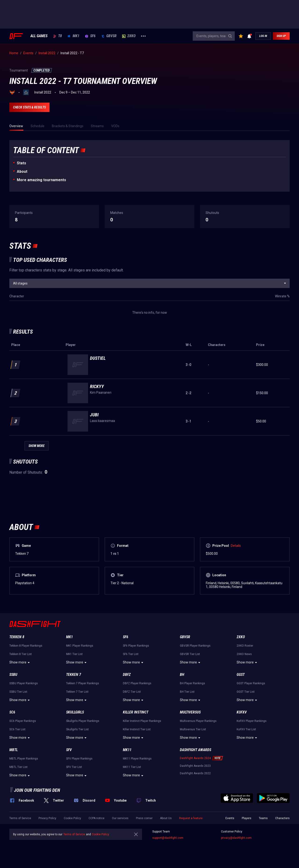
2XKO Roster (245, 646)
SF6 (90, 36)
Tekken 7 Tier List (77, 692)
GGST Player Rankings (251, 683)
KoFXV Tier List (246, 729)
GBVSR (109, 36)
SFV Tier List (74, 767)
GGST (241, 675)
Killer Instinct (136, 712)
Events (230, 818)
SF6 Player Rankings (136, 646)
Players (247, 818)
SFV (69, 750)
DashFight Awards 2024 (195, 758)
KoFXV (242, 712)
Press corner (144, 818)
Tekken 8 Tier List (21, 654)
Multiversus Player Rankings (198, 721)
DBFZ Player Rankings (137, 683)
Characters (282, 818)
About (22, 171)
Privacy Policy (47, 818)
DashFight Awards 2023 (195, 766)
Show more (20, 663)
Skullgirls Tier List (77, 729)
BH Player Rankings (192, 683)
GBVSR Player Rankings (195, 646)
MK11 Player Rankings (137, 759)
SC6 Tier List (17, 729)
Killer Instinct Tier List (137, 729)
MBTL (14, 750)
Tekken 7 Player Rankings (83, 683)
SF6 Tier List (131, 654)
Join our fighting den (37, 790)
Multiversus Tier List (193, 729)
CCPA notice (96, 818)
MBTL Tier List (18, 767)
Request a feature (191, 818)
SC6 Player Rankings (23, 721)
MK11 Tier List (132, 767)
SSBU (13, 675)
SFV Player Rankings (79, 759)
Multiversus (190, 712)
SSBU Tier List (18, 692)
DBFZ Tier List (132, 692)
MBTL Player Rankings (24, 759)
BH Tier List (187, 692)
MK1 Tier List (74, 654)
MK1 (73, 36)
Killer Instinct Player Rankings (142, 721)
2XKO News (244, 654)
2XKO (129, 36)
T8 (57, 36)
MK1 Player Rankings (80, 646)
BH (182, 675)
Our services (120, 818)
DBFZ (127, 675)
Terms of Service (20, 818)
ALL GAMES (39, 36)
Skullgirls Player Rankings (83, 721)
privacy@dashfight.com (236, 838)
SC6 (12, 712)
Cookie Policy (72, 818)
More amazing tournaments (41, 180)
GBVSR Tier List (190, 654)
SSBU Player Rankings (24, 683)
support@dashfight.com (168, 838)
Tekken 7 (74, 675)
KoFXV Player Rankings (252, 721)
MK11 (127, 750)
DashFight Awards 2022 (195, 773)
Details (236, 546)
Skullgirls (75, 712)
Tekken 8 (17, 637)
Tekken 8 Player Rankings (26, 646)
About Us (166, 818)
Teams (263, 818)
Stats (21, 163)
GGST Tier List (246, 692)
